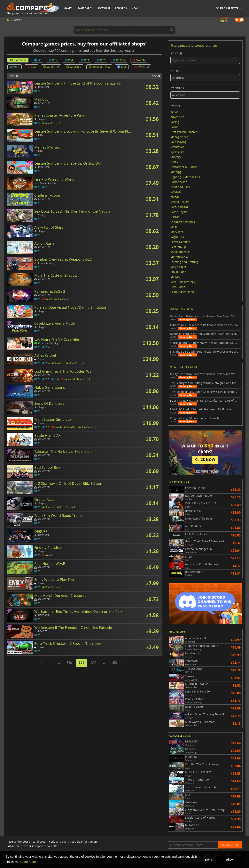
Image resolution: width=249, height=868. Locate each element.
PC (37, 60)
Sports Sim (177, 152)
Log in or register (227, 8)
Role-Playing (178, 142)
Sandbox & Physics (183, 222)
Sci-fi (174, 227)
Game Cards (85, 8)
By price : (205, 75)
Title (13, 76)
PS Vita (119, 60)
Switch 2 (141, 67)
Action (175, 112)
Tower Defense (180, 242)
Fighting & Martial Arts (185, 177)
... (59, 663)
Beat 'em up (178, 247)
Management (179, 137)
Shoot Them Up (180, 252)
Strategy (176, 157)
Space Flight (178, 267)
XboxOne (51, 67)
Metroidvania (179, 257)
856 (115, 663)
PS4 (69, 60)
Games (68, 8)
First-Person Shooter (184, 132)
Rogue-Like (178, 237)
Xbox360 (74, 67)
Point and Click (180, 187)
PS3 (85, 60)
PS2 (101, 60)
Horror (175, 217)
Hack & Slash (179, 182)
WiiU (15, 67)
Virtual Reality (179, 202)
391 (81, 663)
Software (104, 8)
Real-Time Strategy (183, 282)
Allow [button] (230, 860)
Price (155, 76)
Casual (175, 127)
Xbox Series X (99, 67)
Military (175, 277)
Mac (122, 67)
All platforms (18, 60)
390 (69, 663)
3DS (31, 67)
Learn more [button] (28, 862)
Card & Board (179, 207)
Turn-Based (178, 287)
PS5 (53, 60)
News (135, 8)
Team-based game (183, 292)
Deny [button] (209, 860)
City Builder (178, 272)
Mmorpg (176, 172)
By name (205, 58)
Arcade (175, 197)
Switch (139, 60)
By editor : (205, 93)
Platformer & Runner (184, 167)
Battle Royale (179, 212)
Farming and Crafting (184, 262)
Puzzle (175, 162)
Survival (176, 192)
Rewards (121, 8)
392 (94, 663)
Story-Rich (177, 232)
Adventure (177, 117)
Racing (175, 122)
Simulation (177, 147)
